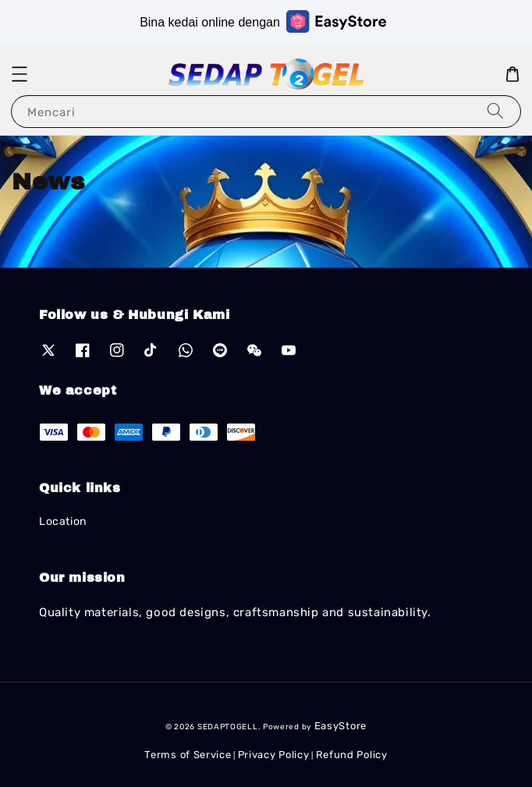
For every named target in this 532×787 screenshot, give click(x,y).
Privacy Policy (274, 755)
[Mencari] (495, 111)
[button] (20, 74)
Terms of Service (188, 755)
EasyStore (340, 726)
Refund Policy (352, 755)
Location (63, 521)
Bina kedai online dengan (263, 21)
